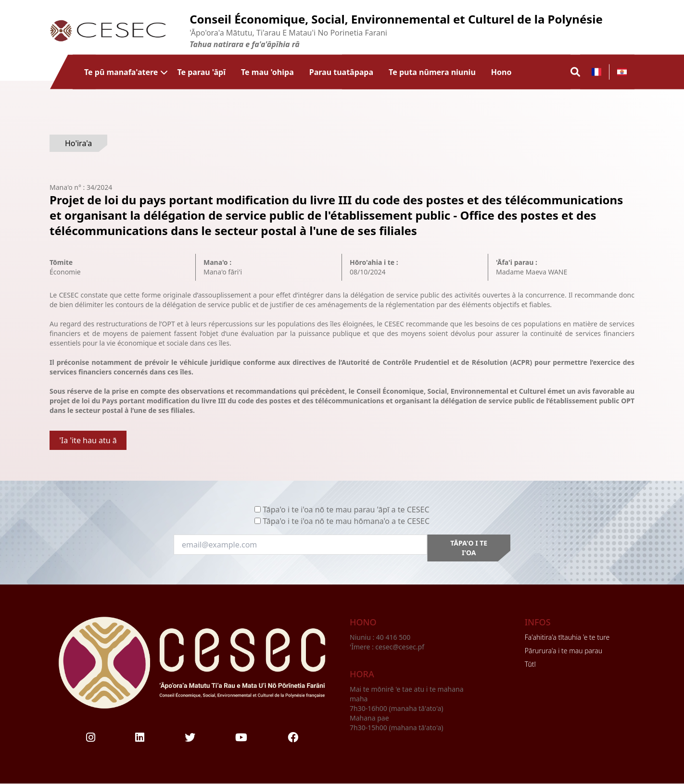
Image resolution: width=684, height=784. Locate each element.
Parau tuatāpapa (341, 72)
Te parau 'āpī (201, 72)
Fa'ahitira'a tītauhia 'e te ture (567, 637)
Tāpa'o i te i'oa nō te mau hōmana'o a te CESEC (346, 521)
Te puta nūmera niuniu (432, 72)
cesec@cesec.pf (400, 647)
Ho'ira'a (78, 143)
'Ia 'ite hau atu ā (88, 440)
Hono (501, 72)
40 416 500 (394, 637)
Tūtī (530, 664)
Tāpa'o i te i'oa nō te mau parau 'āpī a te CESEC (346, 510)
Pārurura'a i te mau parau (564, 651)
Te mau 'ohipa (267, 72)
